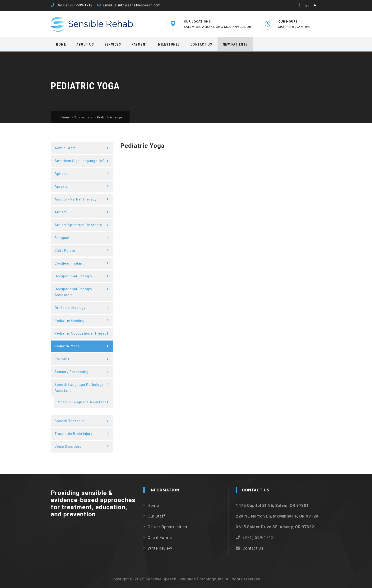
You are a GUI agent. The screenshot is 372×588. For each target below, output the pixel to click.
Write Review (160, 548)
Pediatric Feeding (70, 321)
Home (61, 44)
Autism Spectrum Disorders (78, 225)
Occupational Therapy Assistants (73, 292)
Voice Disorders (68, 447)
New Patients (235, 44)
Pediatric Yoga (67, 346)
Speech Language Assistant (82, 402)
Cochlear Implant (69, 263)
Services (113, 44)
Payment (139, 44)
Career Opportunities (167, 527)
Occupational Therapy (73, 276)
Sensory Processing (72, 372)
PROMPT (62, 359)
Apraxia (61, 187)
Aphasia (62, 174)
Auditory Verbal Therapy (76, 199)
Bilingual (62, 238)
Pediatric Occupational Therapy (82, 333)
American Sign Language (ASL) (81, 161)
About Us (85, 44)
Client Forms (160, 537)
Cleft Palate (65, 251)
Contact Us (201, 44)
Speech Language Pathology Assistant (79, 388)
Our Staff (156, 516)
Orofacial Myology (70, 308)
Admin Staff (65, 148)
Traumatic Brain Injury (74, 434)
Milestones (169, 44)
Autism (61, 212)
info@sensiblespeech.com (139, 5)
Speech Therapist (70, 421)
